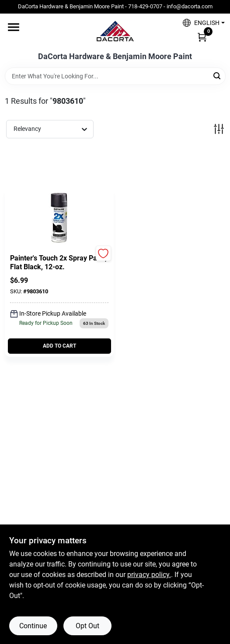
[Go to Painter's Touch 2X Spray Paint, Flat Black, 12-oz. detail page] (59, 219)
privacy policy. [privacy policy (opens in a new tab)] (149, 575)
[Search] (218, 76)
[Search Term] (115, 76)
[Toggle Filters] (219, 129)
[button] (200, 23)
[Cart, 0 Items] (202, 37)
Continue (33, 626)
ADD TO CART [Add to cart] (59, 346)
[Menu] (14, 27)
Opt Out (87, 626)
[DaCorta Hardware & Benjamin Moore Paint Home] (115, 33)
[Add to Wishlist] (103, 253)
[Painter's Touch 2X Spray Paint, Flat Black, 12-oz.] (59, 263)
